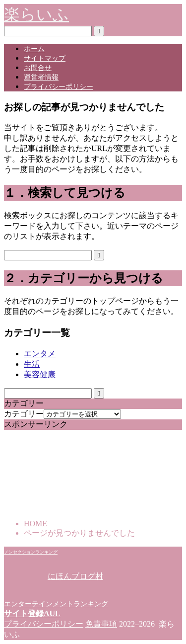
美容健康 (40, 374)
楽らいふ (36, 14)
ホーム (34, 49)
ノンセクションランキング (31, 552)
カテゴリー (24, 414)
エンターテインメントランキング (56, 604)
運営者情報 (41, 77)
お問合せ (38, 68)
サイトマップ (45, 58)
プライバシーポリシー (59, 87)
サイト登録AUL (32, 613)
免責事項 (101, 624)
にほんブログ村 (54, 576)
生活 (32, 364)
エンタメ (40, 354)
